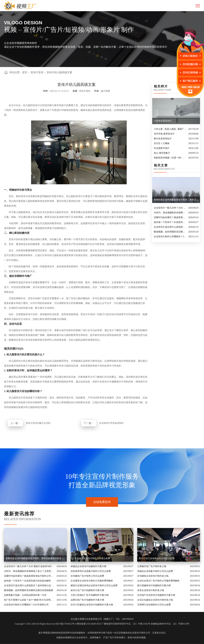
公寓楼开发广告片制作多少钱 (152, 566)
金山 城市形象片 (162, 153)
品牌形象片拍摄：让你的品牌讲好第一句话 (25, 595)
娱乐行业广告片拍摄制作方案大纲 (87, 590)
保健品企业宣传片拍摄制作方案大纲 (88, 566)
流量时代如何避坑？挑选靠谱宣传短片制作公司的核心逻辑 (170, 217)
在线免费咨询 (102, 502)
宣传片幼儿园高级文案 (59, 72)
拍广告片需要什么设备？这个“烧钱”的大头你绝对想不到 (29, 600)
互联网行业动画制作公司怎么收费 (154, 605)
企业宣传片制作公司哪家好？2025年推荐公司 (170, 237)
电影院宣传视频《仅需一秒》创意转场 (170, 158)
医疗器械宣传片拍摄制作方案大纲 (154, 586)
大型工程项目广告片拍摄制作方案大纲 (90, 595)
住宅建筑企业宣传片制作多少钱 (153, 576)
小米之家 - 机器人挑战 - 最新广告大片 (170, 129)
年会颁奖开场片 (162, 148)
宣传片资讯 (37, 72)
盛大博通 (43, 633)
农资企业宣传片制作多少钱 (151, 590)
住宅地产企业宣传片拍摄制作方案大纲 (156, 595)
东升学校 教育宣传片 (164, 134)
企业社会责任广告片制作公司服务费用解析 (158, 581)
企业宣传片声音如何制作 (111, 423)
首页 (25, 72)
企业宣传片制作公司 (140, 633)
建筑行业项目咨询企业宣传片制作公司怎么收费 (94, 586)
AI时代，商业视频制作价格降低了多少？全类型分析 (170, 213)
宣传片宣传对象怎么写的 (38, 423)
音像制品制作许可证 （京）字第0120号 (170, 624)
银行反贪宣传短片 (163, 139)
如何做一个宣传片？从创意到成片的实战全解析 (170, 222)
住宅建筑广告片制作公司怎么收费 (87, 576)
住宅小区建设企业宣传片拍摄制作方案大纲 (92, 605)
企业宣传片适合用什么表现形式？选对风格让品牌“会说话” (170, 227)
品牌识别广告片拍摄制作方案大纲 (87, 600)
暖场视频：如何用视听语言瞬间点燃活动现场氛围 (170, 232)
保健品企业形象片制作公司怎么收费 (155, 571)
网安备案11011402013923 (89, 624)
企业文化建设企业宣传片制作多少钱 (155, 600)
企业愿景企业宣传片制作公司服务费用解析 (92, 581)
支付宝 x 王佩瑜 (162, 143)
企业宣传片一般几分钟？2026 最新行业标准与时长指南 (170, 208)
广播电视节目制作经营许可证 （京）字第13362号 (126, 624)
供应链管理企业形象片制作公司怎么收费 (91, 571)
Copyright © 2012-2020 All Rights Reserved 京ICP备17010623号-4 (45, 624)
